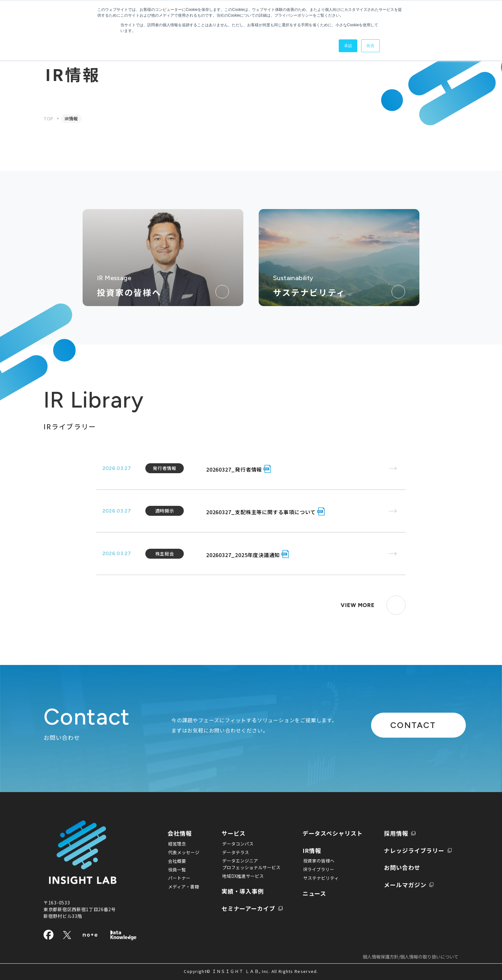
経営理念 (177, 844)
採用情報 (395, 833)
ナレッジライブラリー (414, 850)
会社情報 (181, 833)
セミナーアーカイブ (248, 909)
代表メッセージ (183, 852)
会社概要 (177, 861)
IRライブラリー (314, 870)
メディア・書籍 (183, 887)
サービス (232, 833)
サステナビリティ (316, 878)
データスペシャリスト (330, 833)
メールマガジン (405, 884)
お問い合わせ (401, 867)
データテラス (233, 852)
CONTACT (404, 725)
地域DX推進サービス (240, 876)
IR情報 (308, 850)
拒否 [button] (370, 46)
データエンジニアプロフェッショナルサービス (249, 864)
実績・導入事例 (242, 891)
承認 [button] (348, 46)
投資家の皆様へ (314, 861)
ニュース (311, 893)
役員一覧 (177, 870)
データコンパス (235, 844)
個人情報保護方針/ (411, 957)
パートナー (179, 878)
